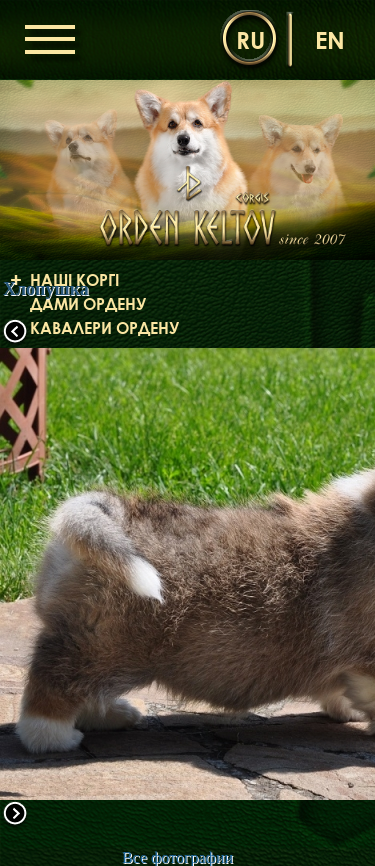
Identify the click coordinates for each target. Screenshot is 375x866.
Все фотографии (177, 857)
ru (250, 39)
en (330, 39)
